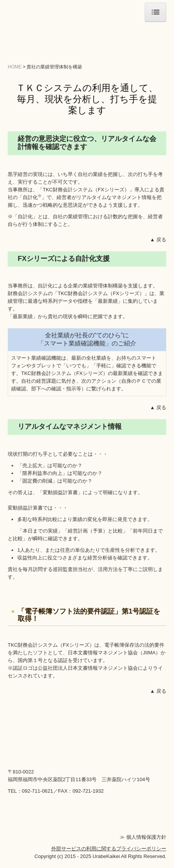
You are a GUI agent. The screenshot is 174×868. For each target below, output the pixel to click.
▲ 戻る (158, 240)
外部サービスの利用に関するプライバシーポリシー (109, 849)
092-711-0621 (38, 791)
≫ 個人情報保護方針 (143, 837)
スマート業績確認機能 (36, 358)
